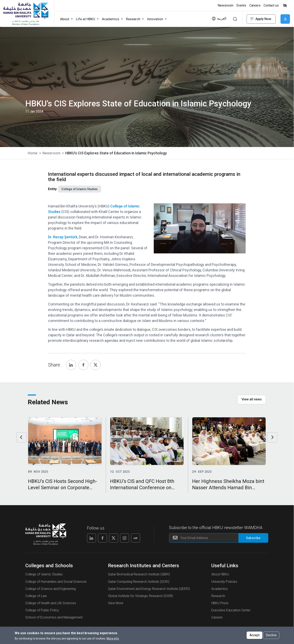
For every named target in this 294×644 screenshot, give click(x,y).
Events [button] (241, 5)
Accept (254, 635)
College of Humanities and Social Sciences (56, 582)
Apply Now (260, 19)
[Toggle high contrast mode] (284, 6)
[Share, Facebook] (83, 365)
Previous (21, 437)
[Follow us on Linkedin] (91, 538)
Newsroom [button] (226, 5)
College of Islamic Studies (44, 574)
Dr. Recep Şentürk (63, 237)
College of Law (36, 596)
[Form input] (253, 538)
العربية (222, 18)
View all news (252, 399)
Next (272, 437)
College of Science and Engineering (51, 589)
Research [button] (133, 19)
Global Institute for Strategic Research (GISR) (140, 596)
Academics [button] (111, 19)
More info (113, 638)
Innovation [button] (155, 19)
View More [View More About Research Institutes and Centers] (116, 603)
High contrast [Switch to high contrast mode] (285, 6)
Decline (271, 635)
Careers (217, 617)
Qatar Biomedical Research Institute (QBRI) (139, 574)
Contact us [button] (271, 5)
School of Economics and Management (54, 617)
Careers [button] (255, 5)
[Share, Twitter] (96, 365)
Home (33, 153)
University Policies (224, 582)
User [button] (285, 19)
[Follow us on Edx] (136, 538)
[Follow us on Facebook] (102, 538)
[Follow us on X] (114, 538)
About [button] (65, 19)
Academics (219, 589)
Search (235, 19)
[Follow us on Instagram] (125, 538)
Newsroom (51, 153)
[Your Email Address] (219, 538)
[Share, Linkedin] (71, 365)
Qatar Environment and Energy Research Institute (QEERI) (149, 589)
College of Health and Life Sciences (51, 603)
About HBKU (220, 574)
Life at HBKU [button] (86, 19)
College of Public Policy (42, 610)
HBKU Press (220, 603)
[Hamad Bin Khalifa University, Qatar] (26, 13)
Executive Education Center (231, 610)
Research (218, 596)
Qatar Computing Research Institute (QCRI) (139, 582)
